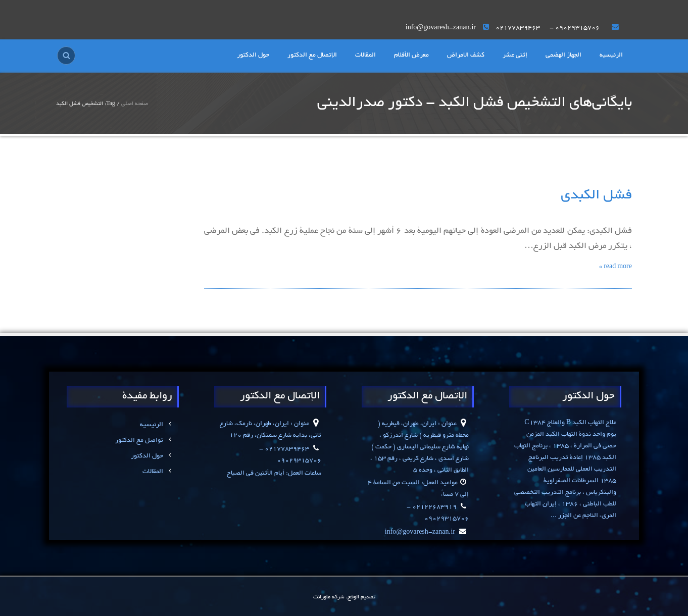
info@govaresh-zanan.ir (427, 533)
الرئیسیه (611, 56)
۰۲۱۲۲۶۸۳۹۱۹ (434, 507)
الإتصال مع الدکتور (312, 56)
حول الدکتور (253, 56)
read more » (616, 267)
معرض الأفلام (411, 56)
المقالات (365, 56)
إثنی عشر (515, 56)
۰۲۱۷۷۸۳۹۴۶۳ (519, 28)
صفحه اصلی (135, 104)
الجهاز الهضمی (563, 56)
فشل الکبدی (596, 196)
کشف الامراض (466, 56)
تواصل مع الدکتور (144, 441)
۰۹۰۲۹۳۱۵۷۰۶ (577, 28)
